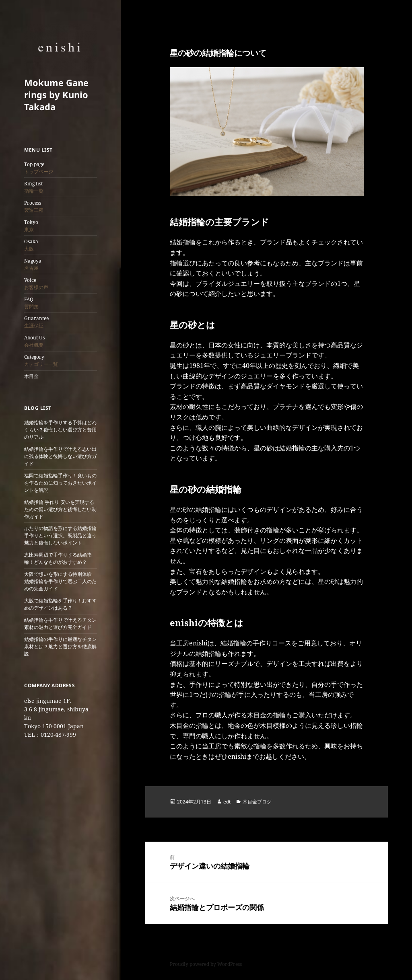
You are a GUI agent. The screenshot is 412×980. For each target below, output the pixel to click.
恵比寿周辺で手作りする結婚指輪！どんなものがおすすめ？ (58, 558)
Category (41, 361)
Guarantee (36, 322)
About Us (34, 341)
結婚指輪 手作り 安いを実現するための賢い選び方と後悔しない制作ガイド (60, 509)
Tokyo (31, 226)
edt (227, 802)
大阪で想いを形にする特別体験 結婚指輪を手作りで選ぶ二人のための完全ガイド (60, 581)
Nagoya (33, 264)
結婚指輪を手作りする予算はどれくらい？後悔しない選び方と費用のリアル (60, 430)
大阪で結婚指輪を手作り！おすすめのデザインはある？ (60, 604)
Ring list (34, 187)
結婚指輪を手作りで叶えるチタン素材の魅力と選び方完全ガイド (60, 624)
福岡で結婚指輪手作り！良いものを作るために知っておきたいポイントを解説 (60, 483)
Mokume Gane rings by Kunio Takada (56, 95)
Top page (39, 168)
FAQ (31, 303)
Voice (36, 284)
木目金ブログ (257, 802)
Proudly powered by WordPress (206, 964)
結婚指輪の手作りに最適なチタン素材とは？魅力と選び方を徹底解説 (60, 646)
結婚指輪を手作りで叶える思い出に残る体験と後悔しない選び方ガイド (60, 456)
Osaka (31, 245)
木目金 (31, 376)
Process (34, 206)
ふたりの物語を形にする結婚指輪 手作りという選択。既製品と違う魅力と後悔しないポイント (60, 535)
